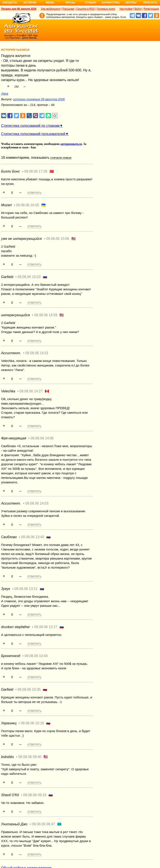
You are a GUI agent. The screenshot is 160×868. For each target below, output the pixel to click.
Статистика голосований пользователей (33, 134)
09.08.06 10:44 (36, 656)
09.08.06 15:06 (58, 239)
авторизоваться (71, 144)
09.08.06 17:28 (36, 171)
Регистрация (151, 9)
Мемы (50, 3)
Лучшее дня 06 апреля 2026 (19, 9)
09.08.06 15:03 (29, 277)
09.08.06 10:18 (32, 723)
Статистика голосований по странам (30, 126)
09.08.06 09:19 (35, 795)
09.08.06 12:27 (46, 627)
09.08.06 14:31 (37, 353)
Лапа (5, 94)
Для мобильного (51, 9)
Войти (138, 9)
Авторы (131, 3)
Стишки (90, 3)
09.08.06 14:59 (46, 315)
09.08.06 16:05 (28, 205)
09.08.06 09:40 (30, 757)
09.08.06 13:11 (26, 589)
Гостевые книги (106, 9)
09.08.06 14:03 (37, 503)
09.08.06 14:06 (42, 438)
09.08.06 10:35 (29, 690)
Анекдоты (10, 3)
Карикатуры (111, 3)
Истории (30, 3)
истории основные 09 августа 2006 (39, 99)
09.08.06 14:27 (31, 391)
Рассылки (68, 9)
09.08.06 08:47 (43, 824)
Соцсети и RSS (86, 9)
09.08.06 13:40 (33, 537)
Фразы (70, 3)
